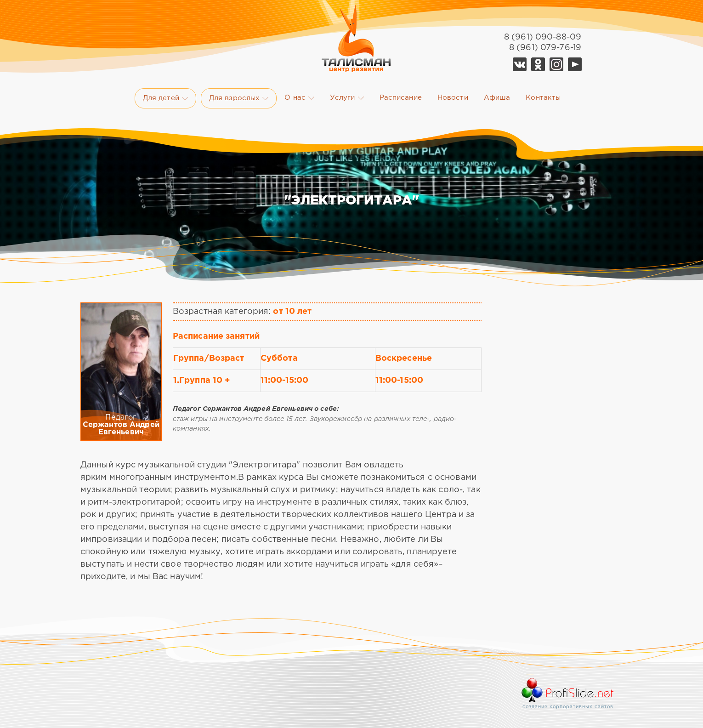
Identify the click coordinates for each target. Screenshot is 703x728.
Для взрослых (239, 98)
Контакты (543, 98)
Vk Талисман (520, 64)
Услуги (347, 98)
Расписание (401, 98)
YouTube (575, 64)
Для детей (165, 98)
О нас (299, 98)
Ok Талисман (538, 64)
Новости (453, 98)
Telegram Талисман (556, 64)
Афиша (497, 98)
